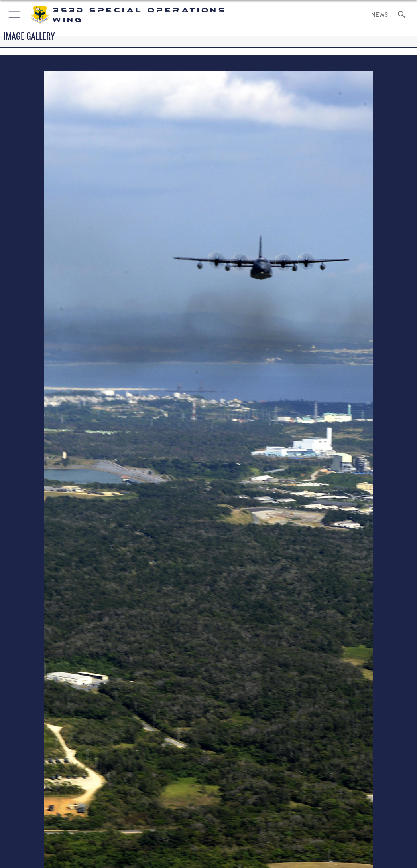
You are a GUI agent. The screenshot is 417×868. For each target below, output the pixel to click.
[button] (13, 15)
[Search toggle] (403, 15)
